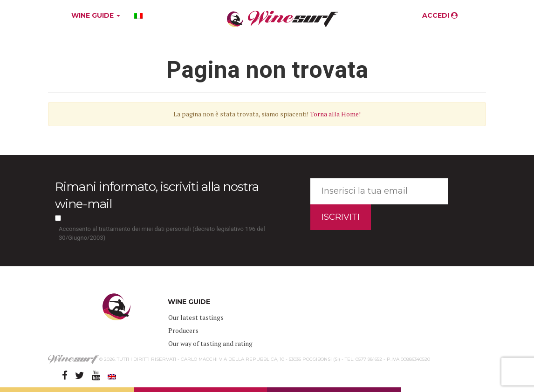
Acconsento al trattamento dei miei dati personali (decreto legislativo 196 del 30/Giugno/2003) (162, 233)
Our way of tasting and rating (210, 343)
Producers (183, 330)
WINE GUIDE (96, 15)
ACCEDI (440, 15)
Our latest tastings (196, 317)
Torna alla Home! (335, 114)
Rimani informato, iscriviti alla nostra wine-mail (157, 195)
